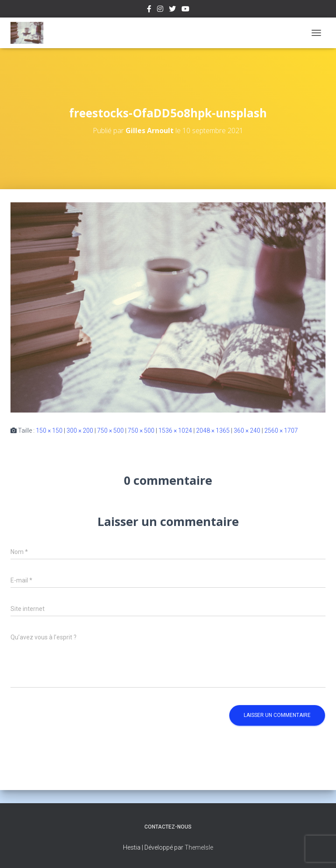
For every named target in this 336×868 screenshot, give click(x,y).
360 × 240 (247, 430)
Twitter (172, 10)
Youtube (185, 10)
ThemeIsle (199, 847)
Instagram (160, 10)
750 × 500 (110, 430)
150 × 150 (49, 430)
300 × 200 (80, 430)
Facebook (149, 10)
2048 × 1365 (213, 430)
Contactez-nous (168, 827)
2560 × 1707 (281, 430)
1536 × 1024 (175, 430)
